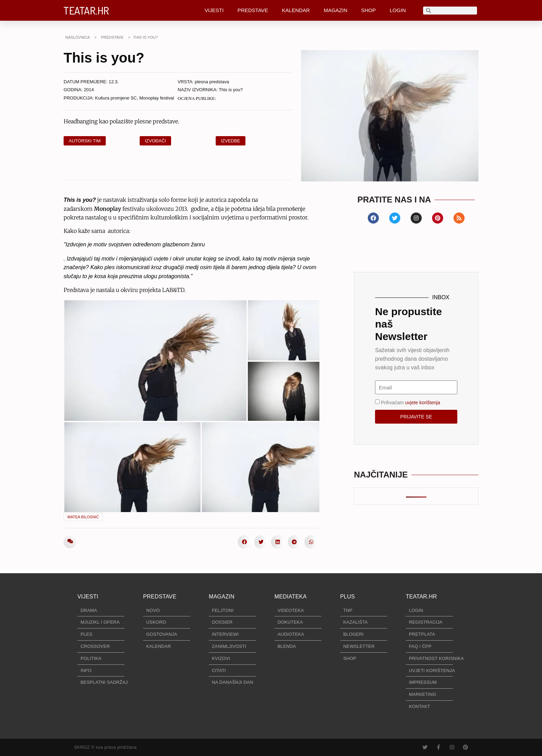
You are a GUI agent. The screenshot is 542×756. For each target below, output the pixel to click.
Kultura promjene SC (116, 98)
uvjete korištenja (423, 403)
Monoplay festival (157, 98)
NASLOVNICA (78, 37)
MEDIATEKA (291, 597)
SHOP (369, 10)
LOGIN (398, 10)
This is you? (231, 90)
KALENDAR (296, 10)
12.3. (114, 82)
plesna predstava (212, 82)
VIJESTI (214, 10)
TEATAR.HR (86, 10)
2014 (89, 90)
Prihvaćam (410, 403)
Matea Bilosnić (83, 517)
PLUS (348, 597)
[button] (244, 542)
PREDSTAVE (253, 10)
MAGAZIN (335, 10)
